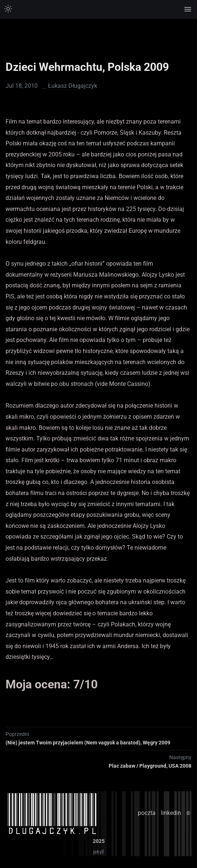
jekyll (98, 852)
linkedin (171, 813)
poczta (147, 813)
